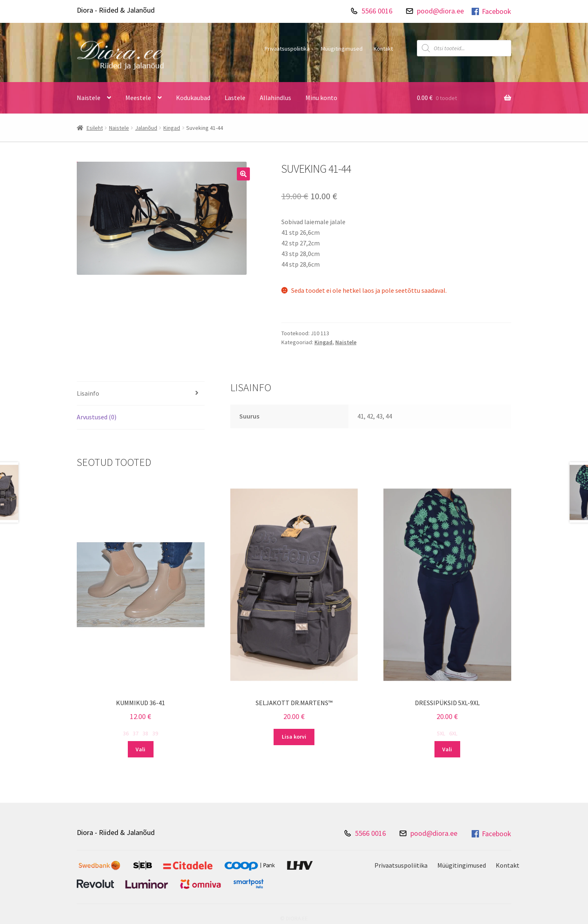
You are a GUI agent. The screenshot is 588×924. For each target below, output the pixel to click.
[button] (243, 174)
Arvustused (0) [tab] (97, 417)
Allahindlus (275, 98)
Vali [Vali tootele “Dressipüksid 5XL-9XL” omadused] (447, 749)
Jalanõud (146, 128)
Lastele (235, 98)
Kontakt (383, 49)
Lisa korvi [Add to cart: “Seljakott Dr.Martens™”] (294, 737)
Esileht (95, 128)
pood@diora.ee (440, 11)
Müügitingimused (342, 49)
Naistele (89, 98)
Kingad (172, 128)
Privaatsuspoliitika (287, 49)
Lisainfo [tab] (88, 393)
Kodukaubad (193, 98)
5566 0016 (377, 11)
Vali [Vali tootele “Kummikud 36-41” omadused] (140, 749)
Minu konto (321, 98)
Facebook (491, 11)
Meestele (138, 98)
